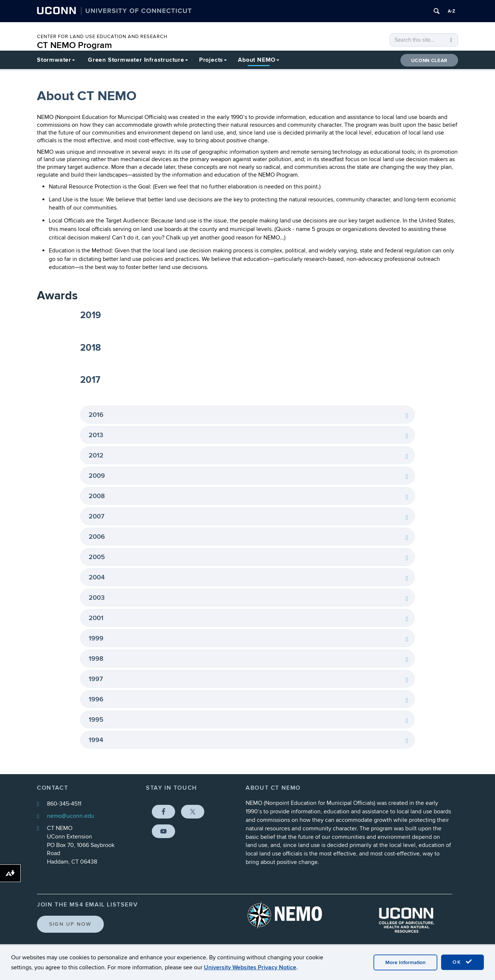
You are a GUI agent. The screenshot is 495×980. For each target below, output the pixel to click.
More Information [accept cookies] (405, 962)
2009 (97, 476)
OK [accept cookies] (462, 962)
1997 (96, 679)
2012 (96, 455)
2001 (96, 618)
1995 (96, 720)
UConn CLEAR (429, 61)
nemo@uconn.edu (71, 816)
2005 (97, 557)
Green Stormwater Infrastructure (138, 60)
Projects (213, 60)
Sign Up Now (70, 924)
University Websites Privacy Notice (250, 967)
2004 (97, 577)
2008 (97, 496)
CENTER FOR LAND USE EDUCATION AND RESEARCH (102, 37)
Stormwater (56, 60)
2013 (96, 435)
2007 (97, 516)
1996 (96, 699)
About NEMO (259, 60)
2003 (97, 598)
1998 (96, 659)
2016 (96, 415)
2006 (97, 537)
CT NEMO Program (74, 45)
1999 (96, 638)
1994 (96, 740)
